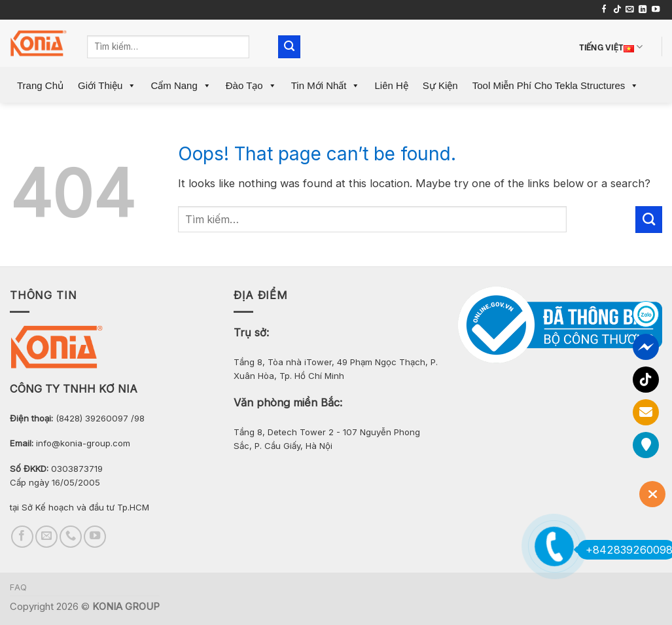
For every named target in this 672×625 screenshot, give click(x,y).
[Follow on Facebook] (604, 10)
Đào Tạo (251, 85)
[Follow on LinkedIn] (643, 10)
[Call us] (71, 537)
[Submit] (290, 47)
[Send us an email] (629, 10)
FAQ (19, 587)
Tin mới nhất (326, 85)
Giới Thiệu (107, 85)
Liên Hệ (391, 85)
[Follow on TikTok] (617, 10)
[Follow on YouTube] (656, 10)
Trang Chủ (40, 85)
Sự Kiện (440, 85)
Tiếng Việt (611, 47)
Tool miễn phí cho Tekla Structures (556, 85)
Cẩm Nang (181, 85)
